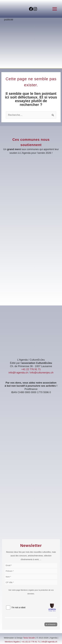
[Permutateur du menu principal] (55, 9)
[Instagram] (35, 9)
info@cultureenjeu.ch (42, 373)
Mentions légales (12, 642)
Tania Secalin (29, 638)
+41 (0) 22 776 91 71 (31, 642)
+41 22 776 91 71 (31, 369)
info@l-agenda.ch (18, 373)
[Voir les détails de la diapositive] (31, 46)
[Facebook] (31, 9)
